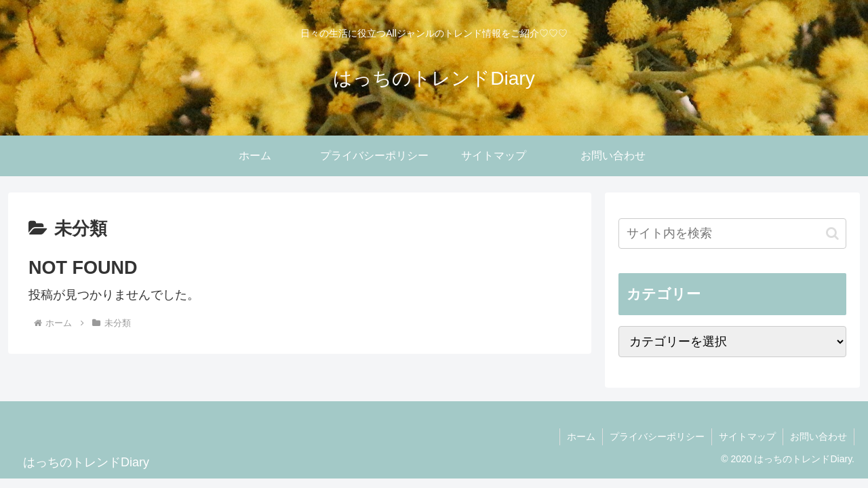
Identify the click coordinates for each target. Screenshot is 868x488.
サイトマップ (747, 436)
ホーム (581, 436)
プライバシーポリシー (657, 436)
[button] (832, 233)
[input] (732, 233)
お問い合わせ (818, 436)
